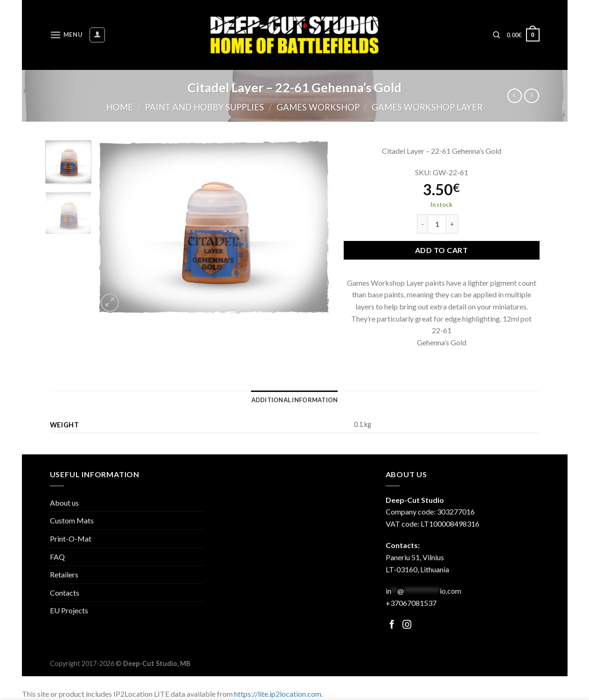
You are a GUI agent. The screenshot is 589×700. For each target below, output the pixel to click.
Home (120, 107)
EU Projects (69, 610)
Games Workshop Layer (427, 107)
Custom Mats (72, 520)
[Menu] (66, 35)
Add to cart (441, 250)
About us (64, 503)
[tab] (295, 400)
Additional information (295, 400)
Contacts (65, 593)
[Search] (496, 35)
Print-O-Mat (71, 539)
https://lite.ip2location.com (278, 694)
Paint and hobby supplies (204, 107)
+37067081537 (411, 603)
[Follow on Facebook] (392, 625)
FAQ (57, 557)
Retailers (64, 574)
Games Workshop (318, 107)
